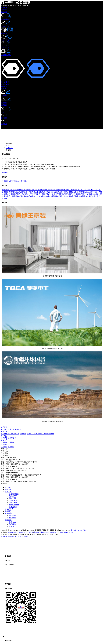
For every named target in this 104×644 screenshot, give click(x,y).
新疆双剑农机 (25, 535)
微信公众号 (31, 434)
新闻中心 (4, 440)
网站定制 (23, 434)
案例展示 (4, 436)
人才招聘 (9, 148)
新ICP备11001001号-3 (79, 530)
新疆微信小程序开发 (41, 532)
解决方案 (4, 432)
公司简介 (4, 429)
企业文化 (11, 429)
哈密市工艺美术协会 (37, 535)
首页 (8, 146)
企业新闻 (4, 442)
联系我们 (4, 445)
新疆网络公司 (55, 532)
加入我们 (11, 447)
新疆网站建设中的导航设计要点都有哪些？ (26, 194)
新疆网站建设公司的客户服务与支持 (26, 196)
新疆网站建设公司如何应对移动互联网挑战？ (54, 190)
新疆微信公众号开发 (26, 532)
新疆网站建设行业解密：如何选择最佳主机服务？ (60, 192)
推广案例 (4, 438)
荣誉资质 (18, 429)
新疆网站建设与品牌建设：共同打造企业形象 (26, 192)
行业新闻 (11, 442)
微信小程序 (40, 434)
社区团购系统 (49, 434)
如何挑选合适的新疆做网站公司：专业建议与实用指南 (59, 196)
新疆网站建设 (13, 532)
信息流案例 (12, 438)
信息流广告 (15, 434)
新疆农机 (4, 535)
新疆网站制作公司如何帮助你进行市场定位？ (59, 194)
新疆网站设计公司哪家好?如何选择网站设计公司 (20, 190)
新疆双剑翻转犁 (14, 535)
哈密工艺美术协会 (51, 535)
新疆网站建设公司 (67, 532)
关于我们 (4, 427)
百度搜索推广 (6, 434)
